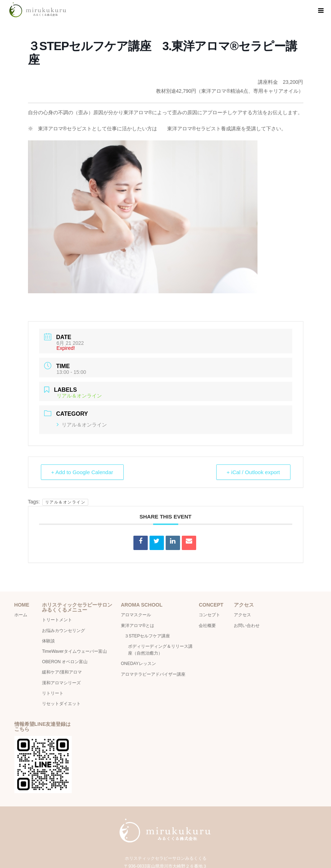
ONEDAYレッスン (138, 664)
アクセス (242, 615)
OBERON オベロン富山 (65, 662)
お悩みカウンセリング (63, 631)
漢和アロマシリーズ (61, 683)
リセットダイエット (61, 704)
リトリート (53, 693)
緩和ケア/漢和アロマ (62, 672)
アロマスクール (136, 615)
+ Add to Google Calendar (82, 472)
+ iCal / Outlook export (253, 472)
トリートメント (57, 620)
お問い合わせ (247, 626)
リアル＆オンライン (82, 425)
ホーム (21, 615)
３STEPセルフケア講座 (147, 636)
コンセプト (209, 615)
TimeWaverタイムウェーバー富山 (74, 651)
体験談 (48, 641)
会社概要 (209, 626)
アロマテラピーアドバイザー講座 (153, 674)
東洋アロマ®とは (138, 626)
